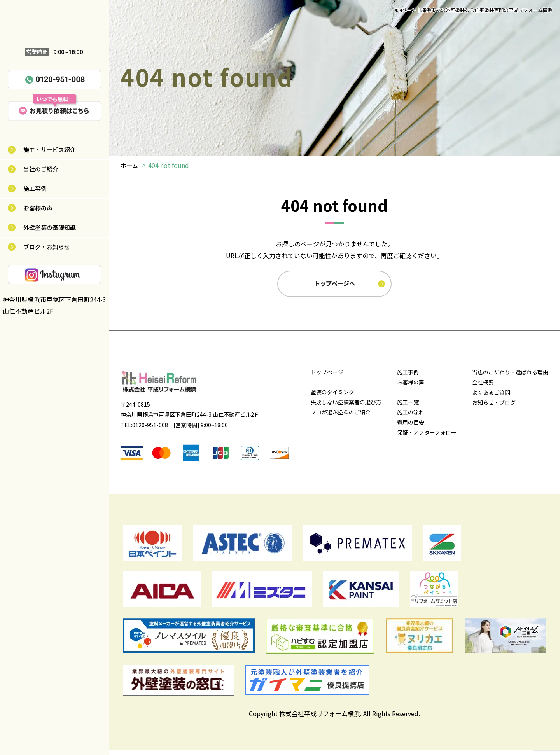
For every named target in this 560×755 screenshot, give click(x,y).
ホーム (130, 165)
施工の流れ (411, 417)
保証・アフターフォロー (427, 437)
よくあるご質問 (491, 397)
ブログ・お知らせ (47, 247)
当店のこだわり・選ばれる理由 (510, 377)
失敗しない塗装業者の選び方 (346, 407)
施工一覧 (408, 407)
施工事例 (35, 188)
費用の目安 (411, 427)
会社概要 (483, 387)
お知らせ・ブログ (494, 407)
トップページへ (335, 286)
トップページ (327, 377)
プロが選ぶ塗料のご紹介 (341, 417)
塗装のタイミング (332, 397)
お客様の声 (38, 208)
